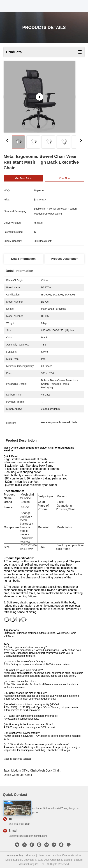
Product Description (65, 259)
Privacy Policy (15, 855)
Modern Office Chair (24, 771)
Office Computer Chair (18, 775)
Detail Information (23, 259)
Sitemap (30, 855)
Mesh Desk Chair (49, 771)
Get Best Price (23, 178)
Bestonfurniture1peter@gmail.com (28, 836)
